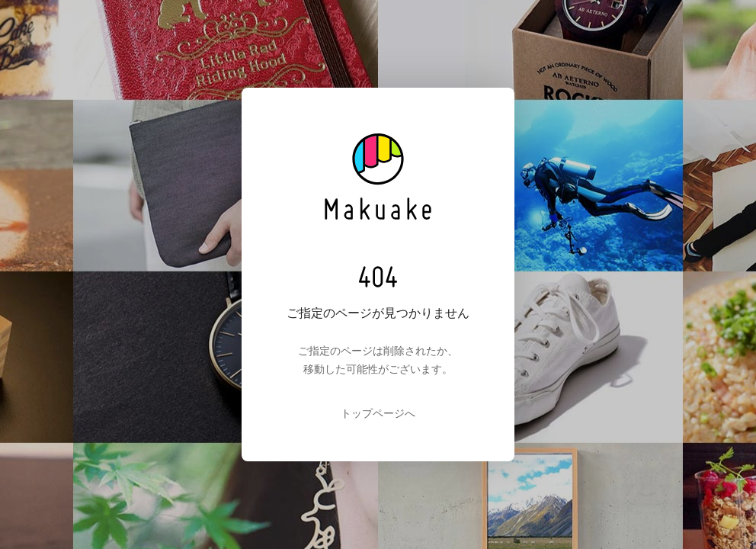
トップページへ (378, 413)
